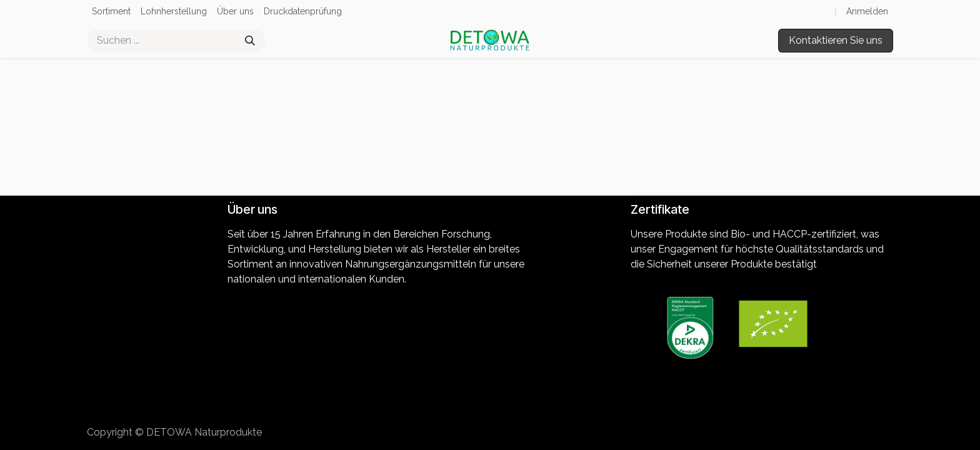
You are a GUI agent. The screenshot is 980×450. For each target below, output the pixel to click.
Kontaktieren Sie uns (836, 40)
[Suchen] (250, 41)
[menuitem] (111, 12)
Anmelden (867, 11)
